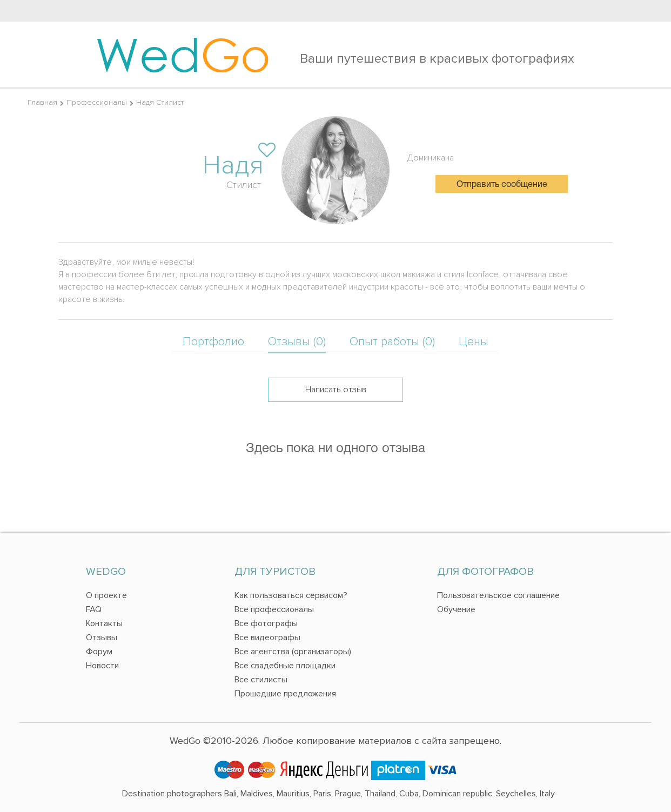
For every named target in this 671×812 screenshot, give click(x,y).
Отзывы (102, 637)
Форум (99, 652)
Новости (102, 666)
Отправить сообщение (502, 185)
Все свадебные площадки (285, 666)
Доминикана (431, 158)
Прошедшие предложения (285, 694)
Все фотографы (266, 623)
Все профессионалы (274, 609)
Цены (474, 342)
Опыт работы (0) (392, 342)
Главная (42, 102)
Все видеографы (267, 637)
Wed (183, 54)
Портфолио (213, 342)
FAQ (94, 609)
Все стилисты (261, 680)
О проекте (106, 595)
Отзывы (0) (297, 342)
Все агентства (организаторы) (293, 652)
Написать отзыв (336, 390)
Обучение (456, 609)
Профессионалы (97, 102)
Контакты (104, 623)
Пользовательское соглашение (498, 595)
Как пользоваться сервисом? (291, 595)
